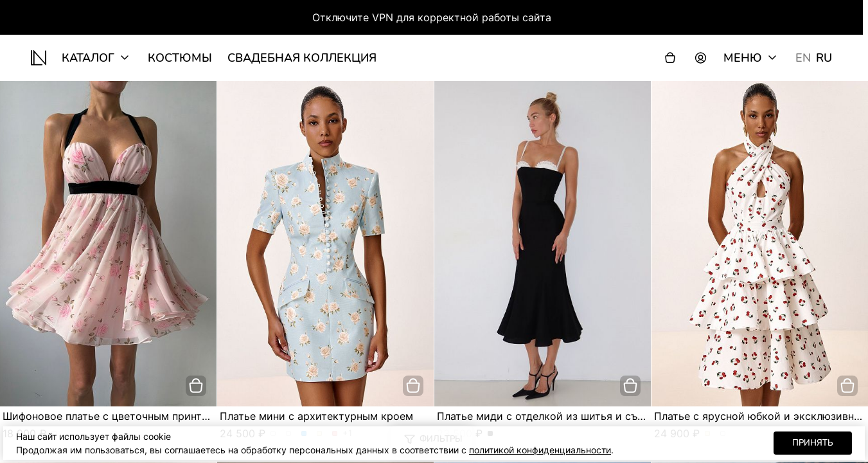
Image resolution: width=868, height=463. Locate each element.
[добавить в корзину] (196, 386)
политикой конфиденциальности (540, 450)
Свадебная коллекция (302, 58)
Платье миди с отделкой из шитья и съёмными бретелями (587, 416)
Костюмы (180, 58)
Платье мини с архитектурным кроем (316, 416)
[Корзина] (670, 58)
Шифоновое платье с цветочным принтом (109, 416)
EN (803, 58)
